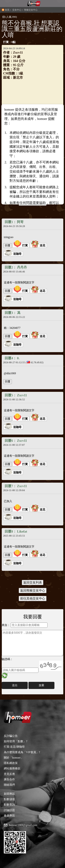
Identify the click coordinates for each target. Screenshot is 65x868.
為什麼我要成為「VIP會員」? (22, 752)
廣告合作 (9, 779)
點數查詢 (9, 805)
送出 (15, 685)
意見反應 (9, 774)
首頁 (7, 10)
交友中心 (17, 10)
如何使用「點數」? (16, 741)
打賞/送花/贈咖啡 (14, 747)
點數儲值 (9, 799)
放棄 (41, 685)
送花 (38, 245)
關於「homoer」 (14, 758)
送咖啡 (13, 254)
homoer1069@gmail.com (23, 825)
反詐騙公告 (11, 736)
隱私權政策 (11, 763)
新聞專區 (9, 794)
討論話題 (9, 810)
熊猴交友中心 (31, 10)
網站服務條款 (12, 768)
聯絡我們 (9, 785)
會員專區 (9, 816)
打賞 (21, 245)
